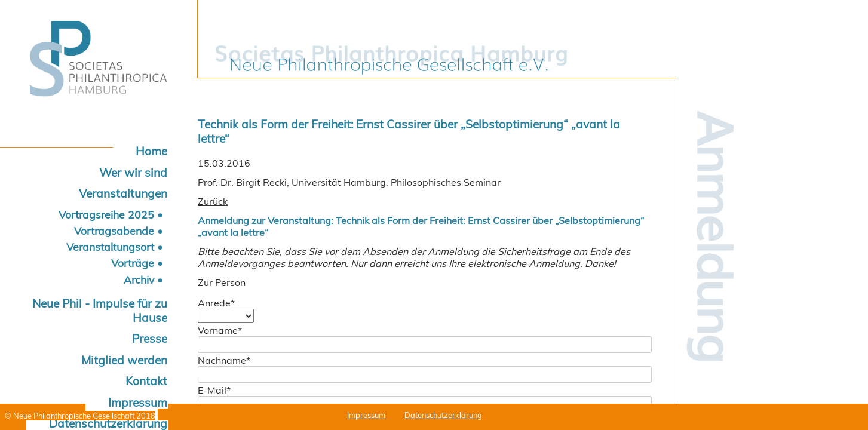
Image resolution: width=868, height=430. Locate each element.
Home (151, 151)
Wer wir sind (133, 173)
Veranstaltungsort (110, 247)
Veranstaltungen (123, 193)
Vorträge (133, 263)
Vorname (220, 330)
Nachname (224, 360)
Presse (150, 339)
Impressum (138, 403)
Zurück (213, 201)
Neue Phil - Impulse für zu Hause (100, 311)
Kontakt (146, 381)
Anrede (216, 303)
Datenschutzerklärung (443, 415)
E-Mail (214, 390)
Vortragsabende (114, 231)
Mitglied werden (124, 360)
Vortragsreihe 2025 (106, 214)
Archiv (139, 279)
